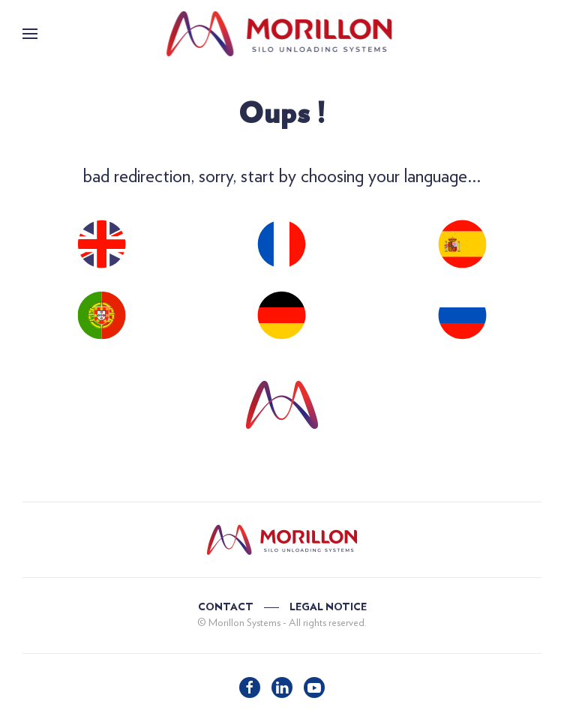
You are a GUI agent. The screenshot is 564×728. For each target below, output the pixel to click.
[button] (30, 34)
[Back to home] (282, 34)
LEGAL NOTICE (328, 607)
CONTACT (226, 607)
